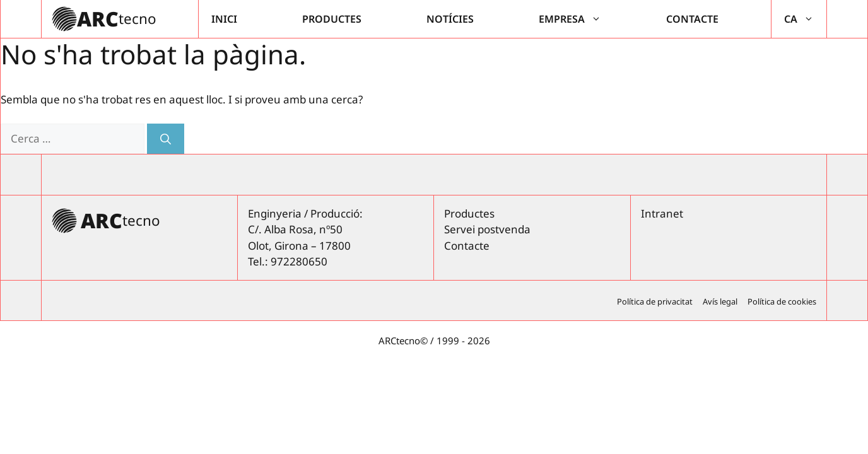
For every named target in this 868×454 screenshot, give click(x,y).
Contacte (692, 19)
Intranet (662, 213)
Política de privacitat (655, 301)
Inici (224, 19)
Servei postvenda (487, 229)
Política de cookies (782, 301)
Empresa (576, 19)
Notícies (450, 19)
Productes (332, 19)
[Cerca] (166, 139)
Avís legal (720, 301)
